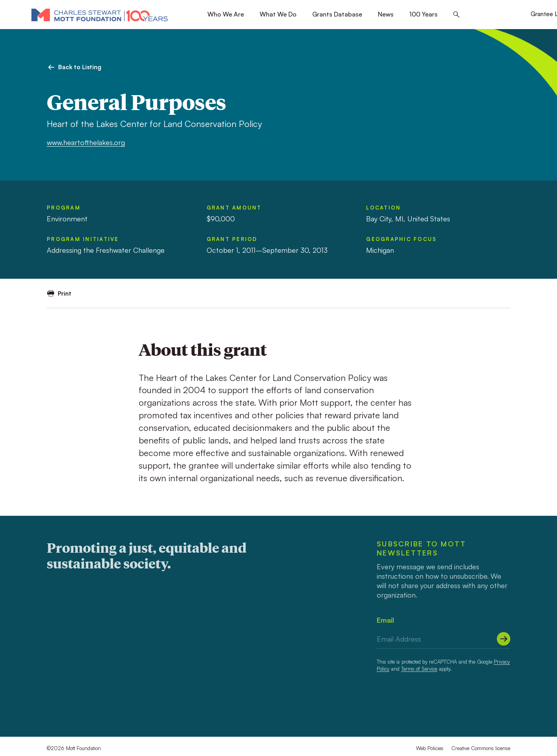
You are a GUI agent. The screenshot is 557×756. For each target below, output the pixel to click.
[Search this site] (456, 15)
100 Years (423, 14)
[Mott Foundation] (100, 15)
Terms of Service (419, 669)
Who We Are (226, 14)
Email (385, 620)
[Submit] (504, 639)
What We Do (278, 14)
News (386, 14)
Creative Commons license (481, 748)
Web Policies (430, 748)
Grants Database (337, 14)
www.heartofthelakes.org (86, 142)
